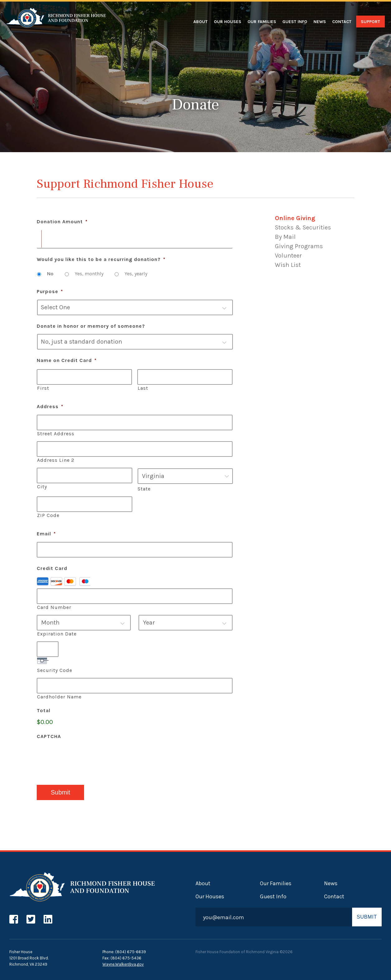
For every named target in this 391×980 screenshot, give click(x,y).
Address (50, 406)
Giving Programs (299, 246)
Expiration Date (57, 634)
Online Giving (295, 218)
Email (46, 534)
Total (44, 710)
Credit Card (52, 568)
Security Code (55, 670)
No (50, 274)
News (320, 22)
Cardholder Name (59, 697)
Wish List (288, 265)
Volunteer (288, 256)
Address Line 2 (56, 460)
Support (370, 22)
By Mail (285, 237)
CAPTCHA (49, 736)
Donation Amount (62, 222)
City (42, 487)
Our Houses (228, 22)
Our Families (262, 22)
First (43, 388)
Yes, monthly (89, 274)
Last (143, 388)
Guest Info (295, 22)
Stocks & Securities (303, 227)
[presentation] (84, 757)
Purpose (50, 291)
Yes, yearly (136, 274)
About (200, 22)
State (144, 489)
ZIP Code (48, 515)
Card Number (54, 607)
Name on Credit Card (67, 360)
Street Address (56, 434)
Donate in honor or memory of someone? (91, 326)
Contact (342, 22)
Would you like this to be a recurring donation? (101, 259)
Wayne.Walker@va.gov (123, 964)
